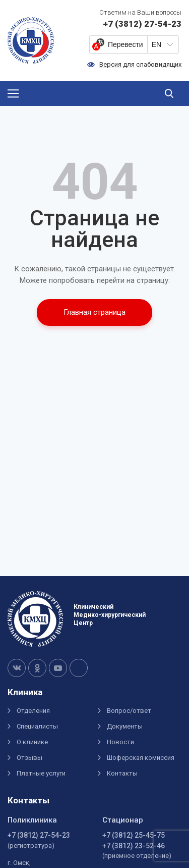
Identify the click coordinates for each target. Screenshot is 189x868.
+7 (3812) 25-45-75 (134, 835)
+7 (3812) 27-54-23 (39, 835)
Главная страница (94, 312)
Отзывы (29, 758)
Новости (120, 742)
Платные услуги (41, 773)
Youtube (58, 668)
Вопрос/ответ (129, 711)
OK (37, 668)
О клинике (32, 742)
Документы (125, 726)
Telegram (79, 668)
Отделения (33, 711)
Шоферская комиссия (141, 758)
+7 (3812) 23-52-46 (134, 846)
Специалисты (37, 726)
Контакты (122, 773)
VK (17, 668)
